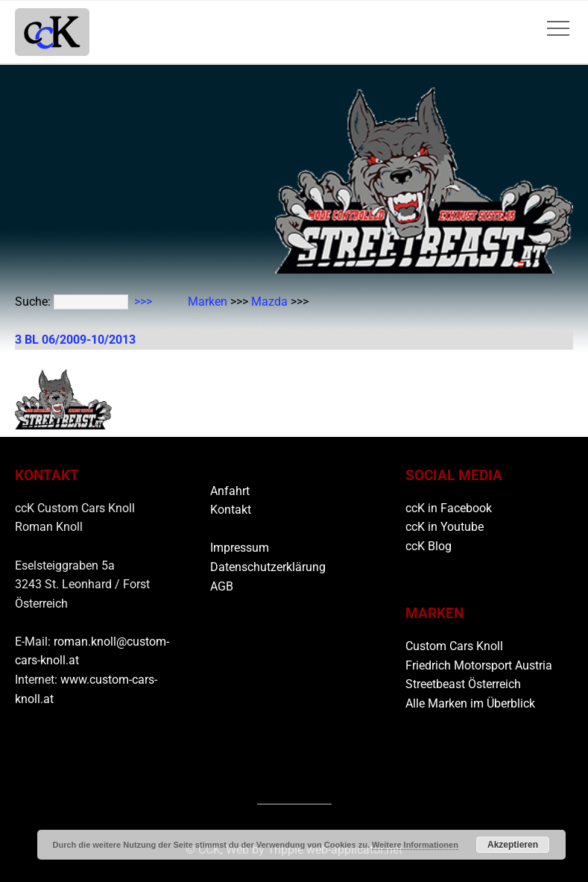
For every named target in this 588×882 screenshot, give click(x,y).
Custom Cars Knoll (454, 646)
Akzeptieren (513, 845)
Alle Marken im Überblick (470, 703)
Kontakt (231, 510)
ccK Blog (429, 546)
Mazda (269, 302)
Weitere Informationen (415, 845)
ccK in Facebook (449, 508)
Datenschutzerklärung (268, 567)
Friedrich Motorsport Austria (479, 665)
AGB (222, 586)
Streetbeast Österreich (463, 684)
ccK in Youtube (445, 527)
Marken (208, 302)
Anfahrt (230, 491)
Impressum (240, 548)
